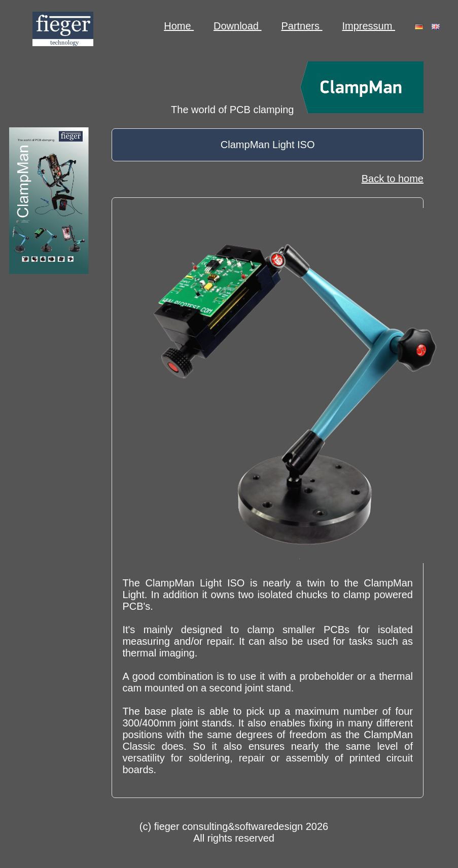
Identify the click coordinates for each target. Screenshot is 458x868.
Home (179, 26)
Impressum (369, 26)
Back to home (393, 179)
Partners (302, 26)
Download (238, 26)
